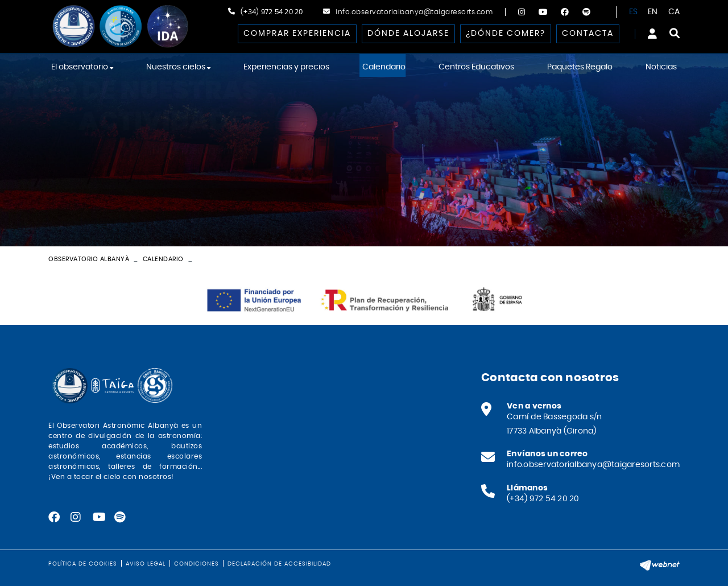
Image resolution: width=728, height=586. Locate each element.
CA (674, 12)
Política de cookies (83, 564)
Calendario (163, 259)
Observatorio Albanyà (89, 259)
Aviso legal (146, 564)
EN (653, 12)
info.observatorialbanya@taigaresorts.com (414, 12)
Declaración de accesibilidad (279, 564)
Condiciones (197, 564)
